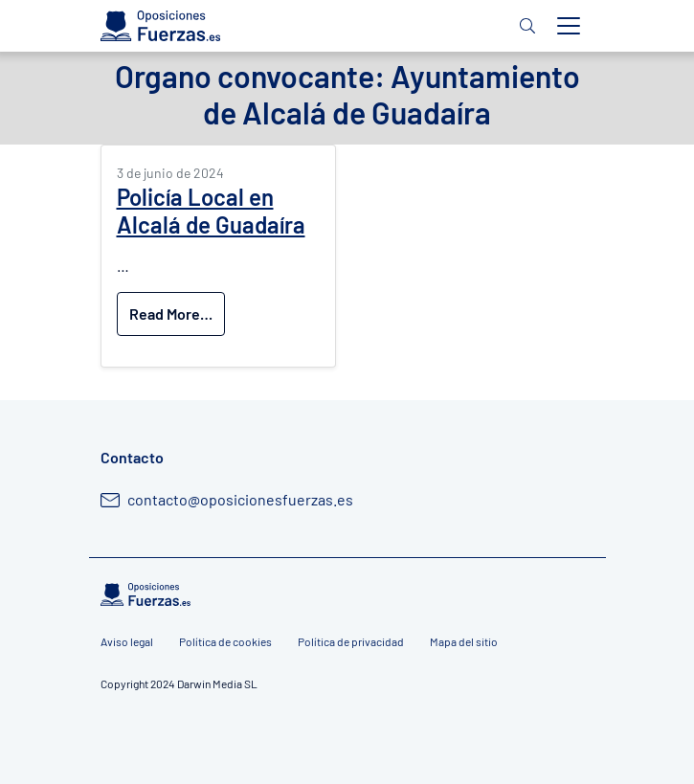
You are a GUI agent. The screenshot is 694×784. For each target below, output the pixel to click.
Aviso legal (127, 641)
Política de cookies (225, 641)
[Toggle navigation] (569, 26)
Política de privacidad (351, 641)
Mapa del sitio (464, 641)
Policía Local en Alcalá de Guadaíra (211, 211)
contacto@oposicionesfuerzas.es (240, 499)
